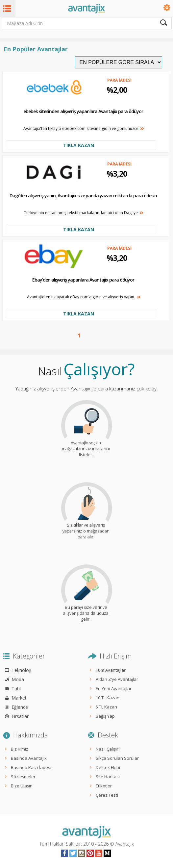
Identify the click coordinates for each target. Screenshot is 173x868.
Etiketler (104, 786)
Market (19, 698)
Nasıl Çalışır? (108, 749)
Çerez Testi (107, 795)
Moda (18, 679)
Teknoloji (21, 670)
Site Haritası (108, 777)
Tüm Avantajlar (111, 670)
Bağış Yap (105, 716)
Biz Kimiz (20, 749)
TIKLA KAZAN (79, 145)
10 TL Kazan (108, 698)
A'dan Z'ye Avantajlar (117, 679)
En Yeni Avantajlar (114, 688)
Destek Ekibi (108, 767)
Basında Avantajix (29, 758)
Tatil (16, 689)
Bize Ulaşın (22, 786)
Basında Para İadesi (31, 767)
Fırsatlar (20, 716)
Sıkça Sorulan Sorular (117, 758)
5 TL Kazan (106, 707)
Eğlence (20, 707)
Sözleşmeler (23, 777)
